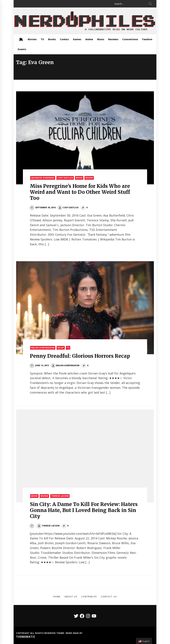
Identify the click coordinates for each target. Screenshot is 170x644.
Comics (64, 39)
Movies (32, 39)
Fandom (147, 39)
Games (77, 39)
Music (101, 39)
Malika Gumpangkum (43, 348)
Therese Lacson (60, 496)
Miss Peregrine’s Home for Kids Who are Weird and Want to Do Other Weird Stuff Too (80, 192)
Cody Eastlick (65, 178)
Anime (89, 39)
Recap (61, 348)
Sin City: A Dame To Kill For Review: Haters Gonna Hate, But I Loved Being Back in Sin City (84, 510)
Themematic (26, 637)
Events (22, 49)
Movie (79, 178)
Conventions (130, 39)
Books (52, 39)
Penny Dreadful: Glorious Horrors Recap (80, 356)
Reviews (113, 39)
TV (42, 39)
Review (89, 178)
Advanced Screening (43, 178)
